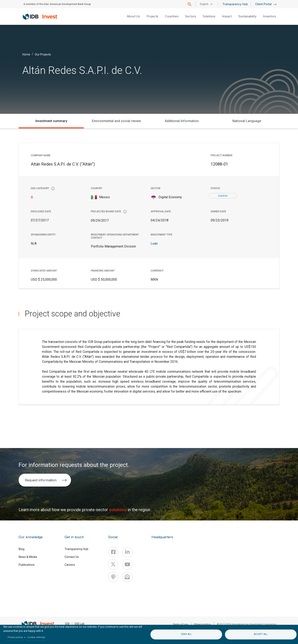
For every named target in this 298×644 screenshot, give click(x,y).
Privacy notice (202, 624)
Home (26, 54)
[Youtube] (127, 565)
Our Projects (43, 54)
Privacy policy (15, 637)
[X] (113, 565)
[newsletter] (127, 577)
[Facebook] (113, 552)
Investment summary (51, 121)
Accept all (261, 634)
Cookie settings (36, 637)
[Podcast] (113, 577)
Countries (172, 16)
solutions (118, 510)
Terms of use (180, 624)
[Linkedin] (127, 552)
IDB (67, 624)
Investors (270, 16)
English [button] (204, 4)
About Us (133, 16)
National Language (247, 121)
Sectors (190, 16)
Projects (152, 16)
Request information (46, 480)
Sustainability (247, 16)
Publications (27, 565)
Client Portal (266, 4)
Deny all (186, 634)
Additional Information (182, 121)
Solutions (209, 16)
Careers (70, 565)
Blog (22, 549)
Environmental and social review (116, 121)
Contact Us (72, 557)
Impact (227, 16)
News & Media (28, 557)
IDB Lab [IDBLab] (79, 624)
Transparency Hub (235, 4)
